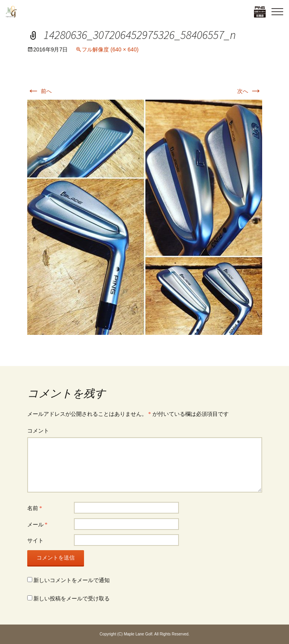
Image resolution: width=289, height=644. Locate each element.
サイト (35, 541)
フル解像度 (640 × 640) (110, 49)
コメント (38, 431)
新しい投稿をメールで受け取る (72, 599)
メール (38, 525)
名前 (35, 508)
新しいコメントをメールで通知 (72, 580)
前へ (40, 91)
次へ (250, 91)
